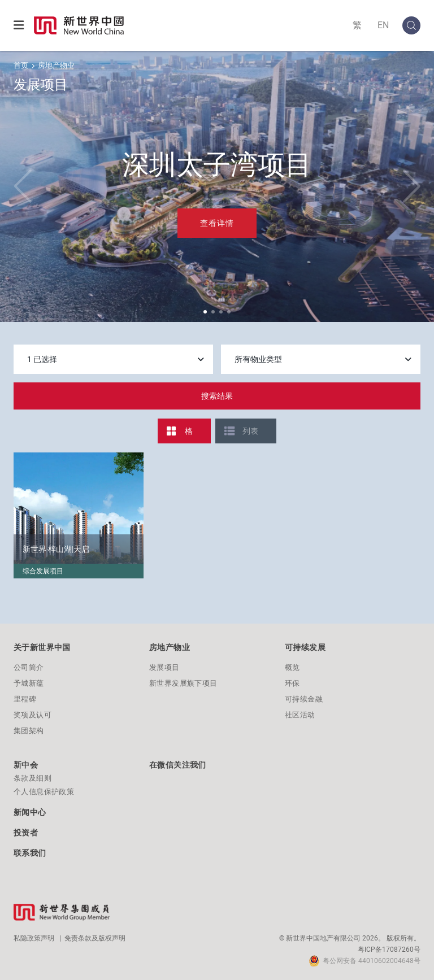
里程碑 (25, 699)
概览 (292, 667)
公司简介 (29, 667)
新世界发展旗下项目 (183, 683)
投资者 (26, 833)
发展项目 (164, 667)
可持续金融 (304, 699)
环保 (292, 683)
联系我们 (30, 853)
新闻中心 (30, 812)
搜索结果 (217, 396)
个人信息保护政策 (44, 792)
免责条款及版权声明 (95, 938)
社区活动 (300, 715)
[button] (205, 312)
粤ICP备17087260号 (389, 949)
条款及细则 (32, 778)
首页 (21, 65)
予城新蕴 (29, 683)
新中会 (26, 765)
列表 (250, 431)
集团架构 (29, 731)
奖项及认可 (32, 715)
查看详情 (217, 223)
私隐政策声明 (34, 938)
